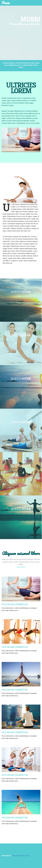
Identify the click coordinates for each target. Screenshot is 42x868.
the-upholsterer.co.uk (21, 856)
